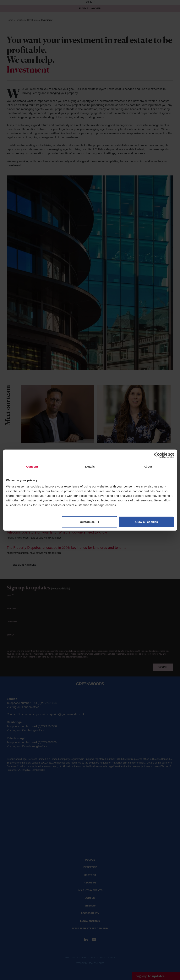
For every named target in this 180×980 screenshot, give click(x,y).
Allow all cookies (146, 522)
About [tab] (148, 466)
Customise (90, 522)
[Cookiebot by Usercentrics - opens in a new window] (157, 455)
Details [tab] (90, 466)
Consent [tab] (32, 466)
